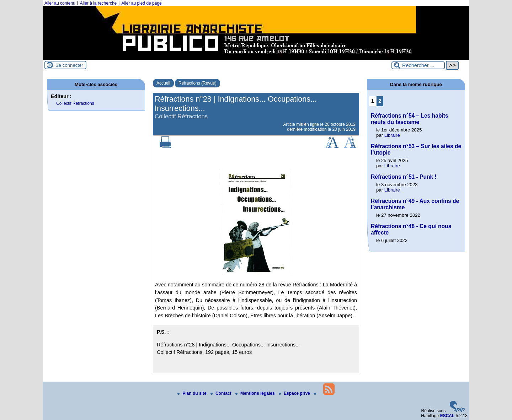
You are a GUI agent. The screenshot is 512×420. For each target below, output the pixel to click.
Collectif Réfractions (75, 103)
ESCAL (447, 416)
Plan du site (193, 393)
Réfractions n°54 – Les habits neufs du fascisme (410, 119)
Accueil (163, 83)
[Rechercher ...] (418, 65)
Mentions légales (256, 393)
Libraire (392, 135)
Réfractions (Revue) (198, 83)
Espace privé (295, 393)
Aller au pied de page (141, 3)
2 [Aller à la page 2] (380, 101)
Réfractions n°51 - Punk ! (404, 177)
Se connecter (69, 65)
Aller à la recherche (98, 3)
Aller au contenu (60, 3)
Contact (222, 393)
